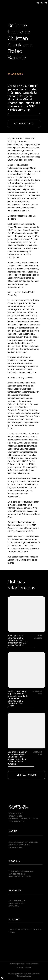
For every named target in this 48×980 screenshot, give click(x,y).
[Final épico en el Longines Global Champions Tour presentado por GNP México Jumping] (27, 621)
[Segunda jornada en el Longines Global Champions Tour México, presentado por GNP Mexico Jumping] (27, 739)
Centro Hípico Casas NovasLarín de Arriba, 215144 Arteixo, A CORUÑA (21, 874)
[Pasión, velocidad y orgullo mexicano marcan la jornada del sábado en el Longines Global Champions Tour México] (27, 680)
